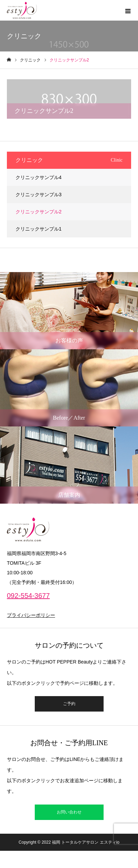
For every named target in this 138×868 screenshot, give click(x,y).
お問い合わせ (69, 812)
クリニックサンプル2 (39, 212)
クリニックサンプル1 (39, 229)
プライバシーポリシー (31, 615)
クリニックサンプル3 (39, 195)
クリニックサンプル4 (39, 177)
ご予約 (69, 704)
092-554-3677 (28, 596)
